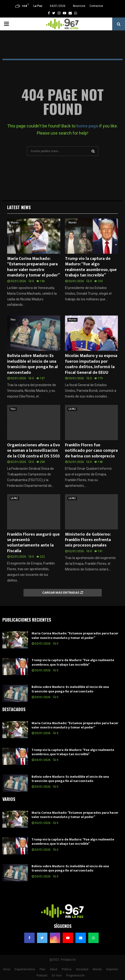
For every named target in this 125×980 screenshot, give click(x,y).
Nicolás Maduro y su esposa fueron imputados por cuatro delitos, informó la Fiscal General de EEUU (91, 364)
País (13, 320)
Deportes (112, 969)
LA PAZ (72, 409)
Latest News (19, 207)
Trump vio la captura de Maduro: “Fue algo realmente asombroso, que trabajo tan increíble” (91, 267)
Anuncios (79, 6)
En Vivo (57, 975)
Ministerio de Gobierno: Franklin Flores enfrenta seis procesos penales (88, 540)
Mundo (15, 223)
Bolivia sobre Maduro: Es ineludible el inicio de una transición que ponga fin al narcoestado (32, 364)
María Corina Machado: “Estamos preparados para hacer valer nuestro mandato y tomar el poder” (34, 267)
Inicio (7, 969)
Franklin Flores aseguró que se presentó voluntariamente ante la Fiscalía (33, 543)
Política (67, 969)
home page (87, 126)
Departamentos (25, 969)
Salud (53, 969)
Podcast (42, 975)
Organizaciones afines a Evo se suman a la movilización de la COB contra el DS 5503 (34, 451)
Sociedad (82, 969)
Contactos (96, 6)
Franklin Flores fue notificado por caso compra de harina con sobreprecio (91, 451)
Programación (75, 975)
